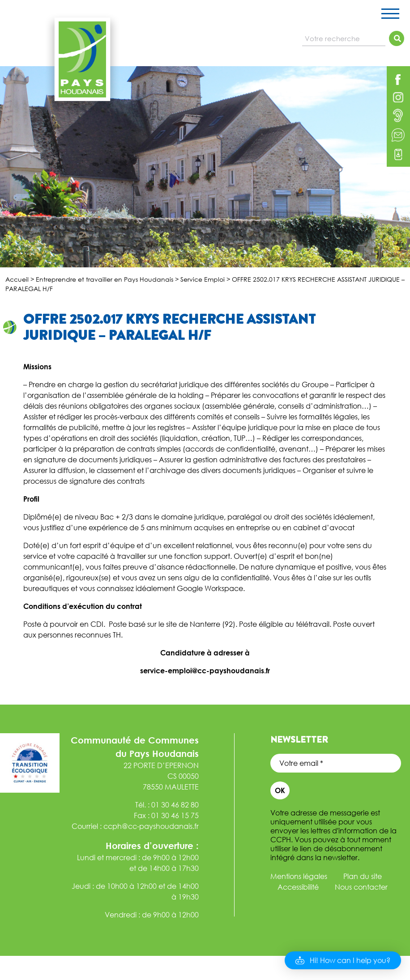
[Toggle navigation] (390, 15)
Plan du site (363, 876)
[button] (343, 960)
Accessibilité (298, 887)
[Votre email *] (336, 763)
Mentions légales (299, 876)
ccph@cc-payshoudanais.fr (151, 826)
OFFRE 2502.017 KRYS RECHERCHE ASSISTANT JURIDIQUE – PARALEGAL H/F (169, 327)
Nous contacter (361, 887)
